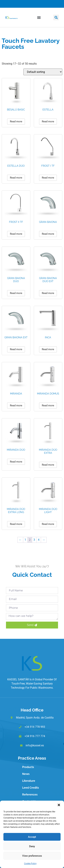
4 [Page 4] (39, 540)
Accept (32, 837)
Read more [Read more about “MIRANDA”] (16, 405)
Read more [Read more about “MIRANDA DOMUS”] (48, 405)
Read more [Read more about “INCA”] (48, 349)
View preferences (32, 856)
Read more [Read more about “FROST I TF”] (48, 178)
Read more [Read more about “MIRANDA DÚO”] (16, 462)
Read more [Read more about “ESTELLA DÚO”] (16, 178)
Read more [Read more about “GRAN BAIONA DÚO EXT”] (48, 293)
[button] (59, 805)
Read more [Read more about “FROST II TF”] (16, 234)
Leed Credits (31, 788)
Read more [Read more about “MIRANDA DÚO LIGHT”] (48, 524)
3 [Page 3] (34, 540)
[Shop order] (43, 72)
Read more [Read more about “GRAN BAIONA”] (48, 234)
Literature (29, 781)
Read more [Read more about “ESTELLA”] (48, 121)
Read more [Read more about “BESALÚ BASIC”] (16, 121)
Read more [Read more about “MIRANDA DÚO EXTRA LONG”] (16, 524)
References (30, 795)
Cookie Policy (30, 864)
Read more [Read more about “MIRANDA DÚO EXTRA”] (48, 465)
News (26, 774)
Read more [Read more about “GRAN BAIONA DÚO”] (16, 293)
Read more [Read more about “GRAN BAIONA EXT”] (16, 349)
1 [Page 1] (25, 540)
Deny (32, 846)
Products (28, 767)
